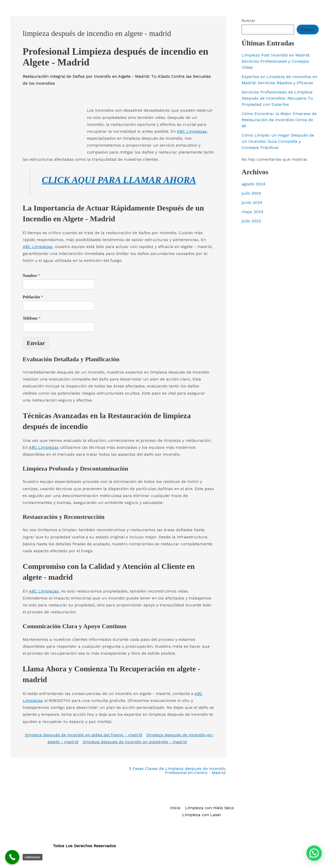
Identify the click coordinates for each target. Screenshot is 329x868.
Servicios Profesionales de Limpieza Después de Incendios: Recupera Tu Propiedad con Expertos (277, 98)
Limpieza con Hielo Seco (209, 808)
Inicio (175, 808)
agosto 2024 (254, 184)
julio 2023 (251, 221)
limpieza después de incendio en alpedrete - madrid (135, 742)
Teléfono (32, 318)
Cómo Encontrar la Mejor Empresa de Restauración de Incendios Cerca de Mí (279, 120)
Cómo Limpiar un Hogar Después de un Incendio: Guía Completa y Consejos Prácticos (278, 141)
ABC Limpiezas (192, 131)
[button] (314, 853)
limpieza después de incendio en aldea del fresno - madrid (84, 735)
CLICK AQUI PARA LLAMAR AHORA (119, 180)
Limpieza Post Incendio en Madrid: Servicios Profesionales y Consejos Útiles (276, 61)
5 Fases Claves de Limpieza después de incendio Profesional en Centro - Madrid (177, 771)
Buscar (249, 20)
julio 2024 (251, 193)
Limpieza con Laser (202, 815)
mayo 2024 (253, 212)
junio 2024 (252, 202)
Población (33, 297)
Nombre (31, 276)
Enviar (36, 343)
